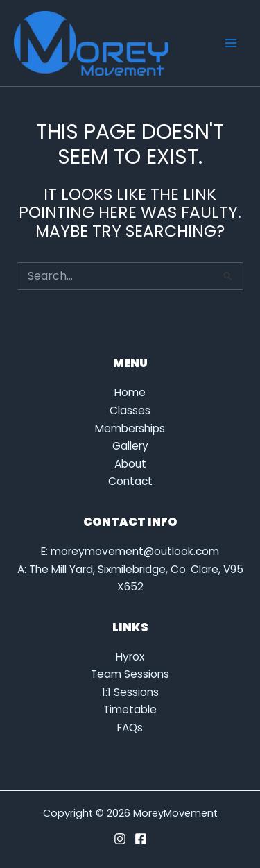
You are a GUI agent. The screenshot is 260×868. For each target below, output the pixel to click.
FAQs (130, 727)
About (130, 464)
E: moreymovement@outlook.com (130, 551)
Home (130, 392)
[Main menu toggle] (231, 43)
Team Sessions (130, 674)
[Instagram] (120, 839)
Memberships (130, 428)
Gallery (130, 446)
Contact (130, 481)
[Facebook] (141, 839)
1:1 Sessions (130, 692)
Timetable (130, 709)
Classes (130, 410)
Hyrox (130, 657)
